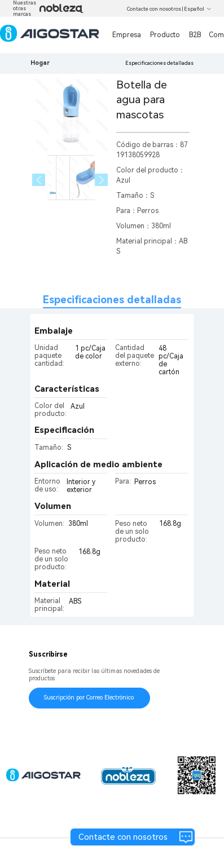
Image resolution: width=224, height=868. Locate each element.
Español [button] (198, 9)
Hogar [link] (40, 63)
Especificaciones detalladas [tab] (112, 300)
